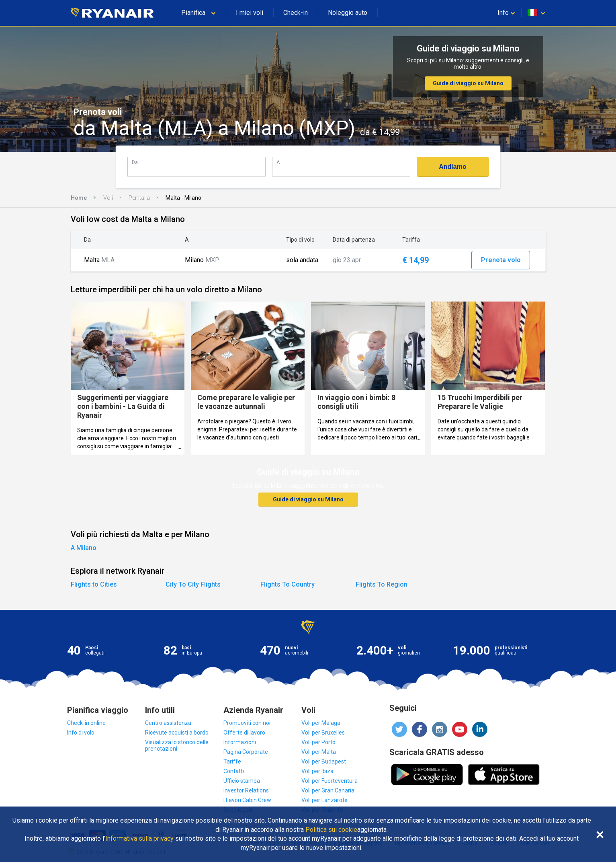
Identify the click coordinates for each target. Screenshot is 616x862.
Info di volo (81, 733)
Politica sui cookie (331, 830)
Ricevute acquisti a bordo (177, 733)
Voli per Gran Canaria (328, 790)
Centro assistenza (168, 723)
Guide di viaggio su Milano (468, 83)
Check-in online (86, 723)
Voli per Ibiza (317, 771)
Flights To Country (288, 584)
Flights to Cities (94, 584)
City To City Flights (193, 584)
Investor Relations (246, 790)
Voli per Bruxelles (323, 733)
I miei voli (250, 13)
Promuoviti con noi (247, 723)
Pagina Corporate (246, 752)
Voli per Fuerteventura (329, 781)
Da (135, 162)
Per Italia (139, 198)
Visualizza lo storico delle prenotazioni (177, 745)
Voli (108, 198)
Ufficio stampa (242, 781)
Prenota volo (501, 260)
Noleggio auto (348, 13)
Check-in (296, 13)
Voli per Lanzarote (324, 800)
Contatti (234, 771)
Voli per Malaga (321, 723)
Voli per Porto (318, 742)
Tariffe (232, 761)
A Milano (84, 548)
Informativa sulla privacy (139, 839)
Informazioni (240, 742)
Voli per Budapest (324, 761)
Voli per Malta (319, 752)
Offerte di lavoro (244, 733)
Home (79, 198)
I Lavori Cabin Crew (247, 800)
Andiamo (452, 167)
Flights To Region (382, 584)
